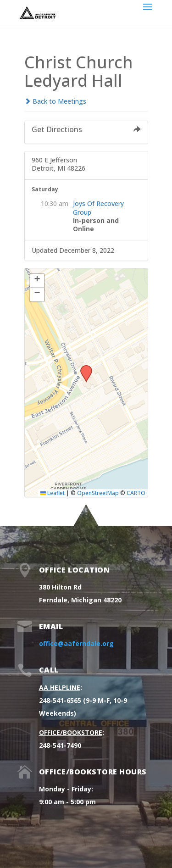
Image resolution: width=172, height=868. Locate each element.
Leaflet (53, 493)
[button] (83, 368)
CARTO (136, 493)
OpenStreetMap (98, 493)
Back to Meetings (55, 101)
